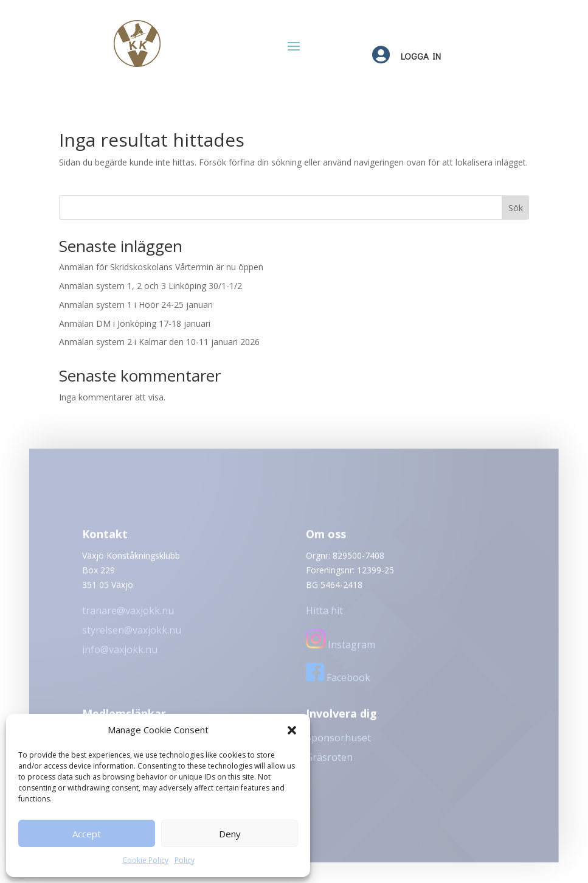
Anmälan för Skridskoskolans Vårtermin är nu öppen (161, 267)
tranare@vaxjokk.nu (128, 615)
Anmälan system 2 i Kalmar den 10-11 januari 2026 (159, 342)
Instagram (341, 649)
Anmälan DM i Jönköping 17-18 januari (135, 323)
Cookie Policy (145, 860)
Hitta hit (324, 615)
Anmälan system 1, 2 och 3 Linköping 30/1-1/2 (150, 286)
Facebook (338, 682)
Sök (516, 208)
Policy (185, 860)
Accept (87, 834)
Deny (230, 834)
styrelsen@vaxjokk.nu (132, 635)
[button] (292, 730)
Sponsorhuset (338, 742)
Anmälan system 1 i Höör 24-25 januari (136, 305)
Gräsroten (329, 762)
